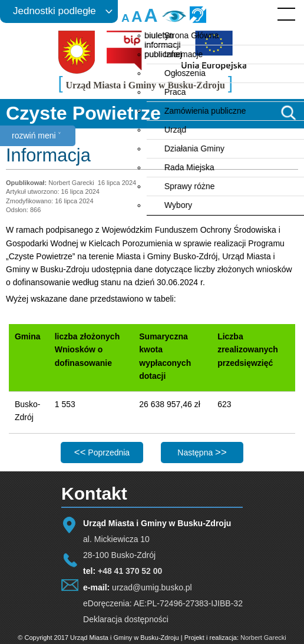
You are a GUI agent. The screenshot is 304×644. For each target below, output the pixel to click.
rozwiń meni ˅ (36, 136)
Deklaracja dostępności (126, 619)
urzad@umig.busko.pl (152, 587)
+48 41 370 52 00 (130, 571)
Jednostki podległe (54, 11)
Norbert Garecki (263, 638)
